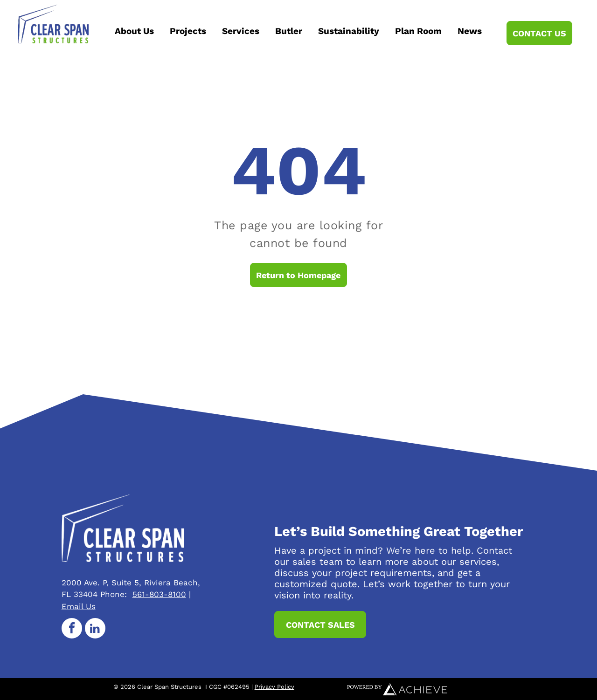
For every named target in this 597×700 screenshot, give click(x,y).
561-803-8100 (159, 594)
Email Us (79, 606)
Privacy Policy (274, 687)
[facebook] (72, 629)
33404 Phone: (100, 594)
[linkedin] (95, 629)
